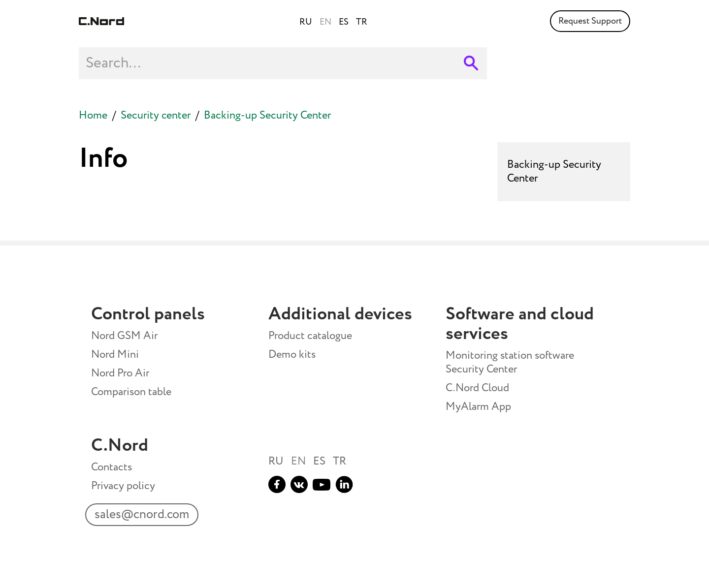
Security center (156, 116)
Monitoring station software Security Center (510, 363)
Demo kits (292, 355)
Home (93, 116)
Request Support (590, 21)
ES (319, 462)
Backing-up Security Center (267, 116)
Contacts (112, 467)
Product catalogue (310, 336)
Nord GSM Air (124, 336)
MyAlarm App (478, 407)
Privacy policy (123, 486)
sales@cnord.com (140, 517)
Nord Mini (115, 355)
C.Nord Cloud (477, 388)
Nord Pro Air (120, 373)
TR (339, 462)
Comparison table (131, 392)
